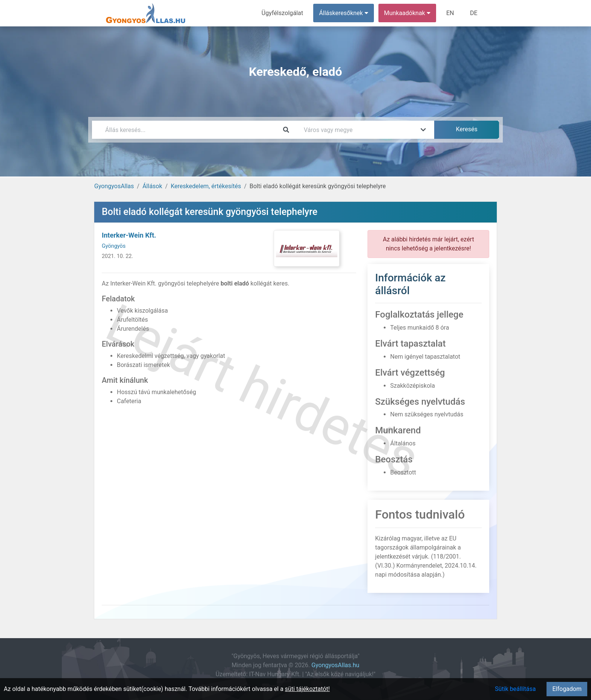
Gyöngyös (114, 246)
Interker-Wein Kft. (129, 235)
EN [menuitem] (451, 13)
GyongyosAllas (114, 186)
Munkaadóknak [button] (408, 13)
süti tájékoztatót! (307, 689)
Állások (152, 186)
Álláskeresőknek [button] (344, 13)
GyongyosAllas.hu (335, 665)
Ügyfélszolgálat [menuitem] (283, 13)
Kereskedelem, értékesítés (206, 186)
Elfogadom (567, 689)
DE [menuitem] (474, 13)
